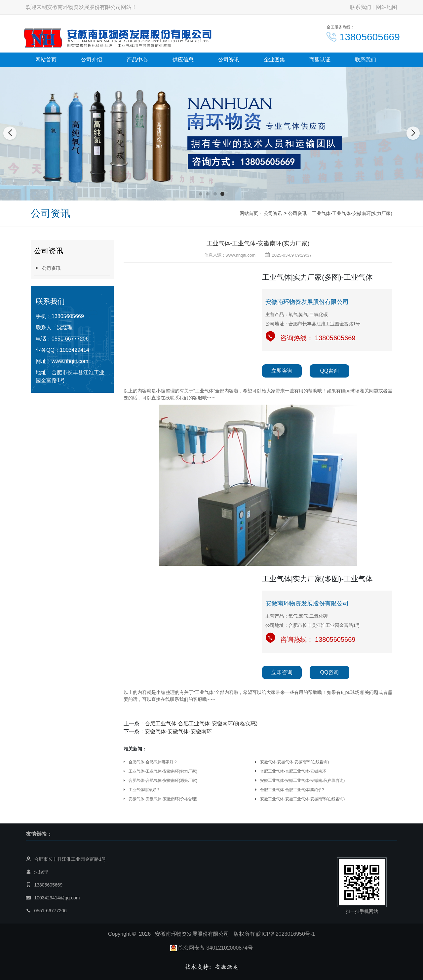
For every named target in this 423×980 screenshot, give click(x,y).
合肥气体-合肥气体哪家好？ (153, 762)
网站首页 (46, 60)
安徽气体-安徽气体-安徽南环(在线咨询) (294, 762)
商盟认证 (320, 60)
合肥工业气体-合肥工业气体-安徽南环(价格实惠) (201, 724)
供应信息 (183, 60)
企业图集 (274, 60)
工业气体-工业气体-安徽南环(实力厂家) (352, 213)
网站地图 (387, 7)
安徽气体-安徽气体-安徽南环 (178, 731)
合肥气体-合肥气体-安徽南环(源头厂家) (163, 780)
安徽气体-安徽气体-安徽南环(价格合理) (163, 799)
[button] (201, 194)
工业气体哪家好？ (144, 790)
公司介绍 (92, 60)
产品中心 (137, 60)
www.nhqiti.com (70, 361)
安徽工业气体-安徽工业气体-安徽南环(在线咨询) (302, 780)
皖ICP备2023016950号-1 (286, 934)
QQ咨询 (330, 371)
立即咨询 (282, 371)
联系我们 (361, 7)
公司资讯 (229, 60)
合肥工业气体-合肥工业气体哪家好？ (292, 790)
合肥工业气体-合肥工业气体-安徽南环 (293, 771)
